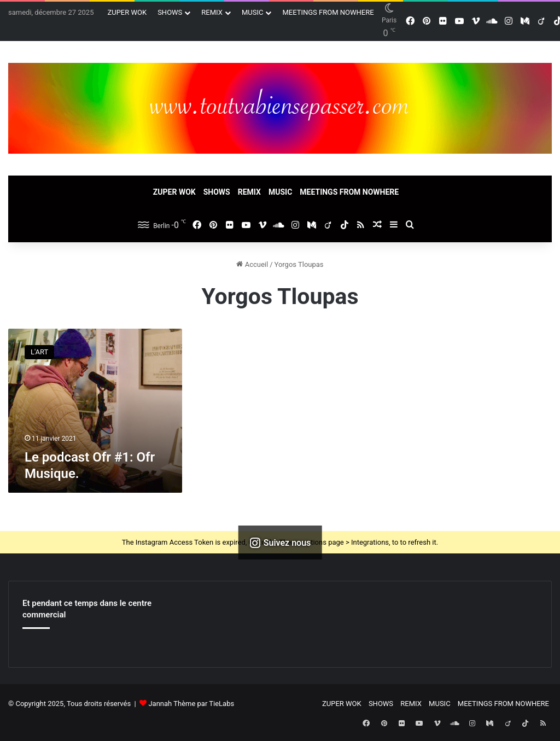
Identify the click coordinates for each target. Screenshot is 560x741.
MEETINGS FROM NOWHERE (328, 12)
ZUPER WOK (127, 12)
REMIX (212, 12)
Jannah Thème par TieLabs (191, 704)
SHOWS (170, 12)
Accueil (252, 264)
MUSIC (253, 12)
